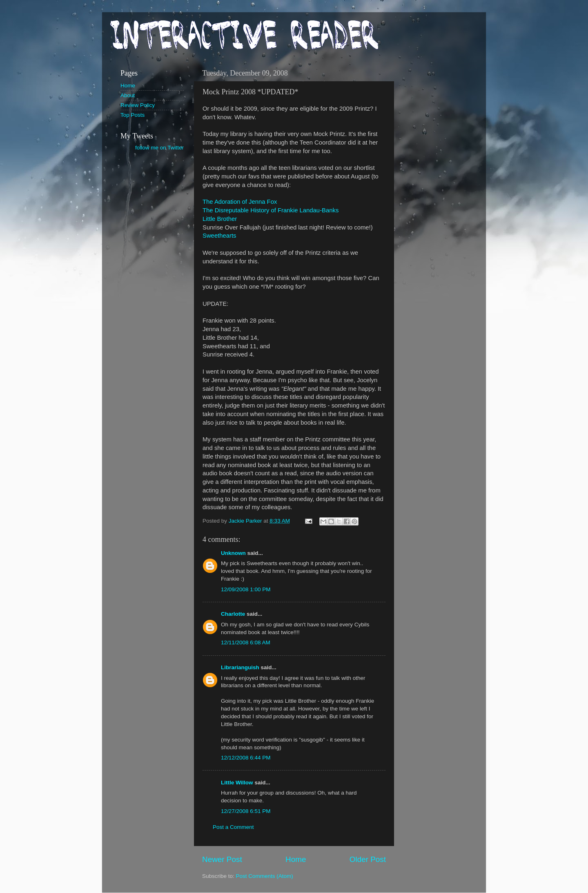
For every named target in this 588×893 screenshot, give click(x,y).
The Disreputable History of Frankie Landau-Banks (271, 210)
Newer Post (222, 859)
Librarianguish (240, 667)
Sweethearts (219, 236)
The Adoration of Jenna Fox (240, 202)
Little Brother (220, 219)
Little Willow (237, 783)
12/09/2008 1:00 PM (246, 589)
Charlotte (233, 614)
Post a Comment (233, 827)
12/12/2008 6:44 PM (246, 758)
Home (296, 859)
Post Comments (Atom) (265, 876)
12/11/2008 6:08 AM (246, 642)
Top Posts (133, 115)
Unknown (233, 553)
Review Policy (138, 105)
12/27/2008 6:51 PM (246, 811)
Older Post (368, 859)
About (128, 95)
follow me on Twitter (159, 148)
